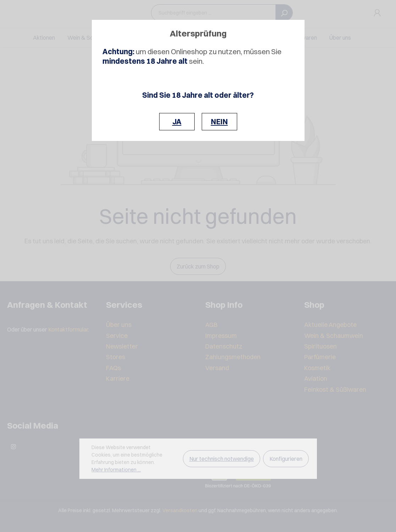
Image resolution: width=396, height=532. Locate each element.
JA (177, 122)
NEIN (219, 122)
